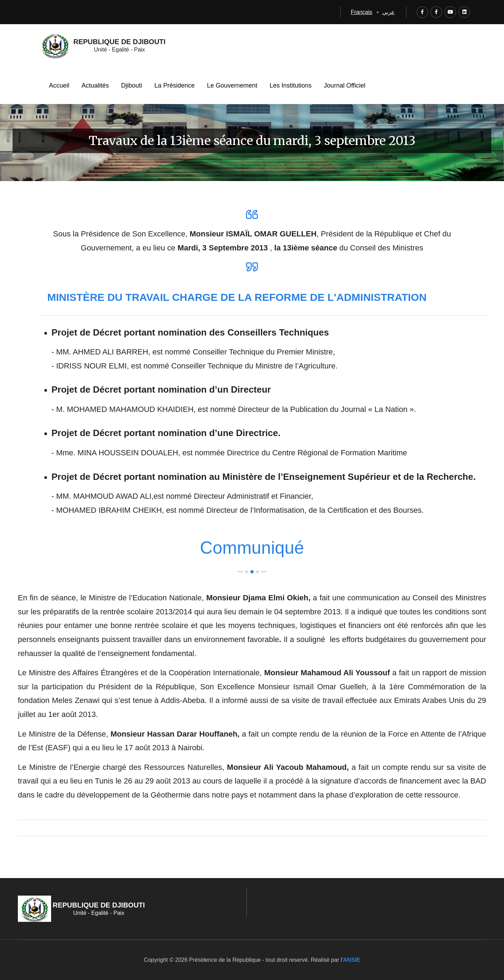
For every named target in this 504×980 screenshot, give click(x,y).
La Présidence (174, 85)
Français (361, 12)
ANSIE (352, 960)
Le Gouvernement (232, 85)
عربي (388, 12)
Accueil (59, 85)
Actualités (95, 85)
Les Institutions (290, 85)
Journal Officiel (345, 85)
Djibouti (132, 85)
